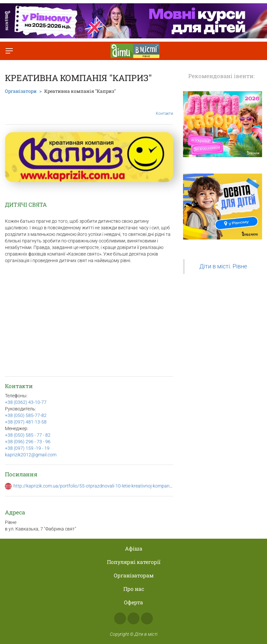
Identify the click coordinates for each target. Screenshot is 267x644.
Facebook (120, 618)
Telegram (147, 618)
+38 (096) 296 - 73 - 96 (28, 442)
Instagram (133, 618)
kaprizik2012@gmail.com (31, 455)
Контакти (164, 109)
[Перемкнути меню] (9, 51)
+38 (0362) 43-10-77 (26, 402)
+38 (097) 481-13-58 (26, 422)
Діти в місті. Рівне (223, 266)
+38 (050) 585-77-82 (26, 415)
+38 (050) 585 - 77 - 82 (28, 435)
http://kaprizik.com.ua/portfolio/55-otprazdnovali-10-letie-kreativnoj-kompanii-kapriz (99, 486)
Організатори (21, 91)
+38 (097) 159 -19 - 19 (27, 448)
